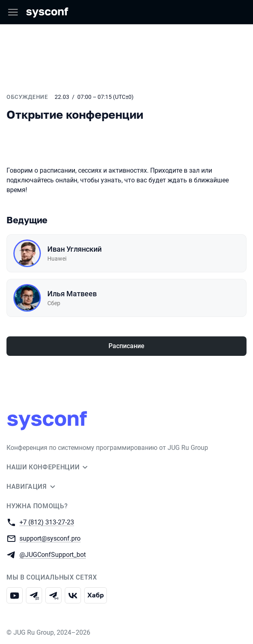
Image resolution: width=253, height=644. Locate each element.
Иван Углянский (74, 249)
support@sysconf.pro (50, 538)
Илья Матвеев (72, 294)
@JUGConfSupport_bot (53, 554)
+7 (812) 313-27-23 (47, 522)
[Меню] (13, 12)
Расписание (126, 346)
